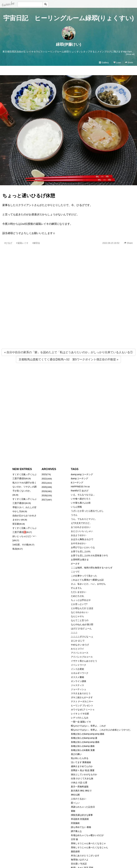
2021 (44, 483)
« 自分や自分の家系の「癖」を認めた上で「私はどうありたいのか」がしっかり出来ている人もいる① (68, 352)
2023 (44, 474)
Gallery (104, 63)
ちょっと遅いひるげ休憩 (29, 196)
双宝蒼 (16, 524)
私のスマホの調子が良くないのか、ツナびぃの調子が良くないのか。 (24, 487)
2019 (44, 491)
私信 (15, 549)
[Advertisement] (33, 303)
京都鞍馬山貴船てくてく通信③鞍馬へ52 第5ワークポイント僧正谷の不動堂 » (68, 359)
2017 (44, 500)
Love (117, 63)
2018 (44, 495)
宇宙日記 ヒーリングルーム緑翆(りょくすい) (69, 18)
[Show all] (130, 54)
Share (129, 62)
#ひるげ (8, 243)
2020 (44, 487)
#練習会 (36, 243)
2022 (44, 479)
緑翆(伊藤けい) (69, 44)
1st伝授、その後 (20, 545)
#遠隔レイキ (22, 243)
